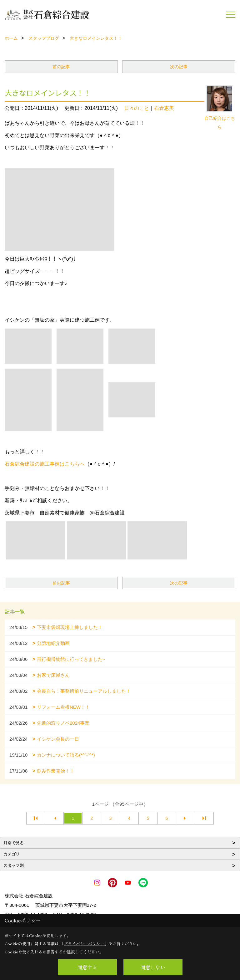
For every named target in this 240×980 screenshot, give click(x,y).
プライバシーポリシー (84, 944)
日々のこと (137, 108)
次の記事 (179, 67)
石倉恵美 (164, 108)
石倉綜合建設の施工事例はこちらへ (45, 464)
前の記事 (61, 67)
